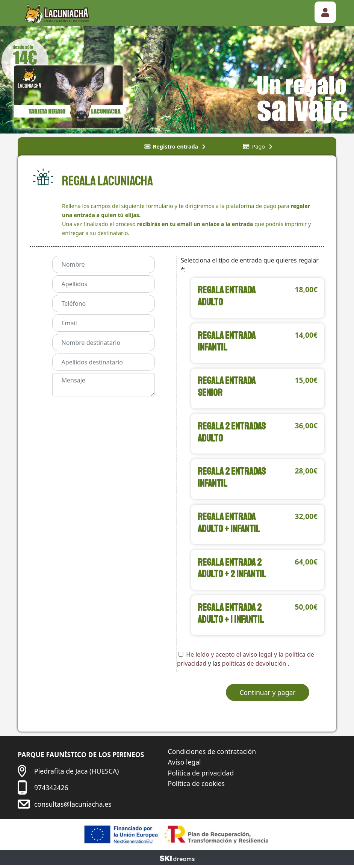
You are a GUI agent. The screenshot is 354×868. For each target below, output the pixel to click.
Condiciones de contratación (212, 754)
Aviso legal (185, 765)
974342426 (51, 790)
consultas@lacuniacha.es (73, 807)
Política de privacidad (201, 775)
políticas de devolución (255, 666)
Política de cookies (196, 786)
